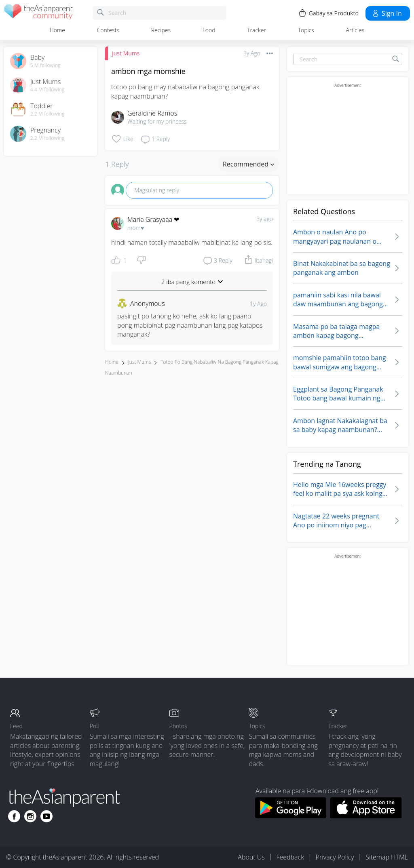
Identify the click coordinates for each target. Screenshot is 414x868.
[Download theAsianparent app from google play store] (290, 816)
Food (209, 30)
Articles (355, 30)
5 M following (45, 65)
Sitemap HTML (387, 857)
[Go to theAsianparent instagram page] (30, 816)
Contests (108, 30)
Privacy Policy (335, 857)
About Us (251, 857)
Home (57, 30)
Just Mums (126, 53)
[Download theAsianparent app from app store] (366, 816)
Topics (306, 30)
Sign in (387, 13)
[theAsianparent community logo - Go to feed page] (38, 13)
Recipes (161, 30)
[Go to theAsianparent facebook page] (14, 816)
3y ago (265, 219)
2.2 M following (48, 114)
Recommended (248, 164)
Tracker (257, 30)
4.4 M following (48, 90)
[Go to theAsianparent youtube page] (46, 816)
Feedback (290, 857)
